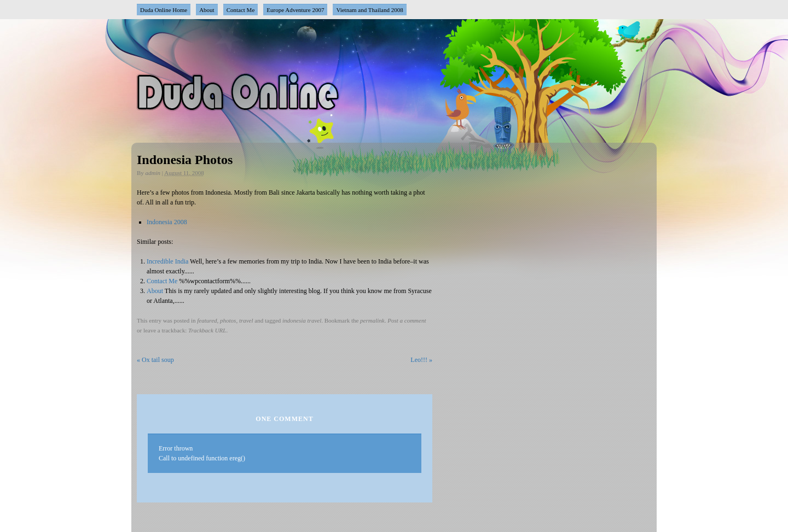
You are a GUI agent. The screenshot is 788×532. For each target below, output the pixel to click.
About (207, 10)
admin (153, 173)
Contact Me (241, 10)
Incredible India (167, 261)
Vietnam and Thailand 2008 (369, 10)
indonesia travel (302, 320)
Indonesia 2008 (167, 222)
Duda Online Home (164, 10)
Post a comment (407, 320)
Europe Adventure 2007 (295, 10)
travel (246, 320)
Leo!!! (421, 360)
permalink (372, 320)
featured (207, 320)
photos (228, 320)
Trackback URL (207, 330)
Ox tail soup (155, 360)
